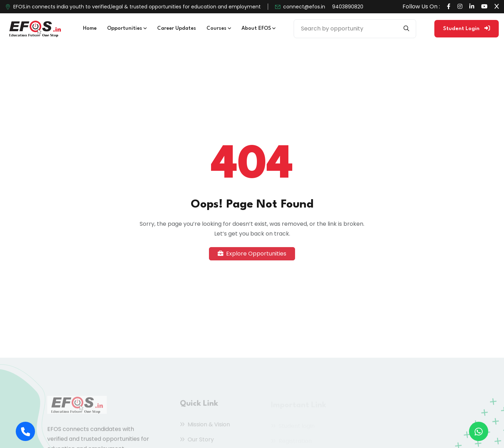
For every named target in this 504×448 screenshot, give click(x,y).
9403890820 (348, 7)
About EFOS (258, 29)
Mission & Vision (205, 426)
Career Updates (177, 29)
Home (90, 29)
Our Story (197, 441)
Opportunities (127, 29)
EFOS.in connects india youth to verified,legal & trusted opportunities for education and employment (137, 7)
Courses (219, 29)
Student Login (467, 28)
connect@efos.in (304, 7)
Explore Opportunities (252, 254)
